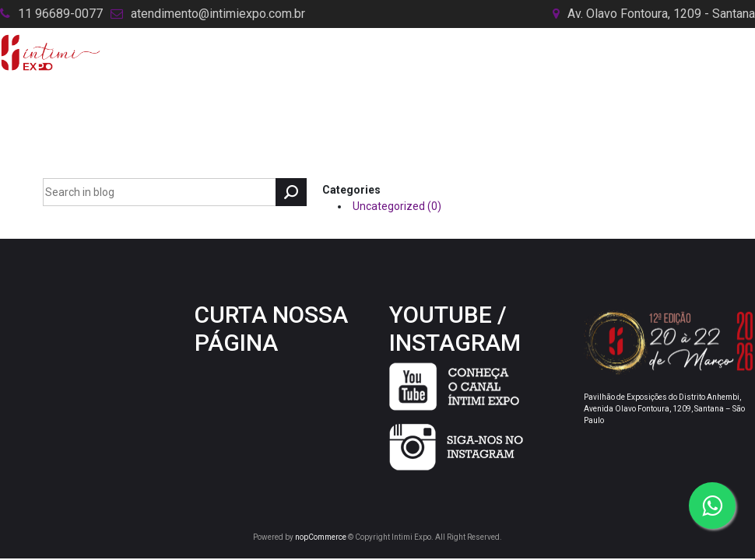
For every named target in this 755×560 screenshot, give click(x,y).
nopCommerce (321, 537)
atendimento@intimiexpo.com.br (218, 14)
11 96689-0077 (60, 14)
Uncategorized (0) (397, 206)
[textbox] (160, 192)
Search (291, 192)
